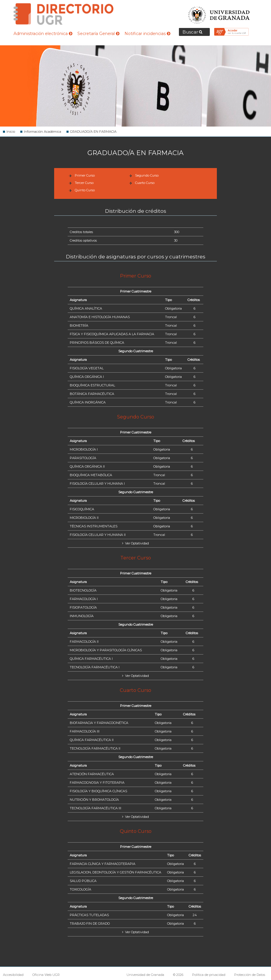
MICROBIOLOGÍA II (84, 518)
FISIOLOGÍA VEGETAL (87, 368)
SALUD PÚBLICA (83, 881)
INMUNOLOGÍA (82, 616)
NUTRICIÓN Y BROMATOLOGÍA (94, 800)
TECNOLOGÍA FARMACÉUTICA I (95, 667)
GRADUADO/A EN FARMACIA (93, 132)
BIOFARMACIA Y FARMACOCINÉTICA (99, 723)
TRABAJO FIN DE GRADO (90, 923)
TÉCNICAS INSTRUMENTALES (94, 526)
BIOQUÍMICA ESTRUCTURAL (92, 385)
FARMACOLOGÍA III (85, 731)
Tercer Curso (84, 183)
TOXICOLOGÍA (80, 889)
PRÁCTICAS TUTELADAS (89, 915)
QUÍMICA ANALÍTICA (86, 308)
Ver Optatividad (137, 543)
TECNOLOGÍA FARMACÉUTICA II (95, 748)
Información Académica (43, 132)
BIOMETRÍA (79, 325)
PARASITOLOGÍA (83, 458)
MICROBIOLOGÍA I (84, 449)
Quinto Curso (85, 190)
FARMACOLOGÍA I (84, 599)
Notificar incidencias (147, 34)
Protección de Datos (250, 975)
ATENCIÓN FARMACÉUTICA (92, 774)
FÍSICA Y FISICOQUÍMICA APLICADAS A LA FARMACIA (112, 334)
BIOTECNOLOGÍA (83, 590)
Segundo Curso (147, 175)
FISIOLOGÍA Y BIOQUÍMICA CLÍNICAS (98, 791)
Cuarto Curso (145, 183)
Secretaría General (98, 34)
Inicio (11, 132)
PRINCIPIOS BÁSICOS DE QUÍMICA (97, 343)
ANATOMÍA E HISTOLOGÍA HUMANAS (100, 317)
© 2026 (178, 975)
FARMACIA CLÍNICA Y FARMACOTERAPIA (103, 864)
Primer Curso (85, 175)
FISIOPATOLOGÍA (83, 607)
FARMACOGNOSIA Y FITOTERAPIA (97, 783)
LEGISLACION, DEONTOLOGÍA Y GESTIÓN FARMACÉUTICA (115, 872)
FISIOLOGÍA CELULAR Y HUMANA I (97, 484)
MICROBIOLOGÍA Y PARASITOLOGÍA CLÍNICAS (106, 650)
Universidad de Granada (219, 13)
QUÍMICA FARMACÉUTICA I (91, 659)
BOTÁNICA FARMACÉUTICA (92, 394)
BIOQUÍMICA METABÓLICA (91, 475)
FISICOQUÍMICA (82, 509)
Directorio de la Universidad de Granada (64, 14)
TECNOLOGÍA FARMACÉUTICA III (95, 808)
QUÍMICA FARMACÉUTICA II (92, 740)
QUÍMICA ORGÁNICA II (87, 466)
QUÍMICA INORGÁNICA (88, 402)
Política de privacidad (209, 975)
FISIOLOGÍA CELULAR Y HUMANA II (98, 535)
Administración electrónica (43, 34)
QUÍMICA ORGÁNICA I (87, 377)
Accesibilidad (13, 975)
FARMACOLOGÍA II (84, 642)
